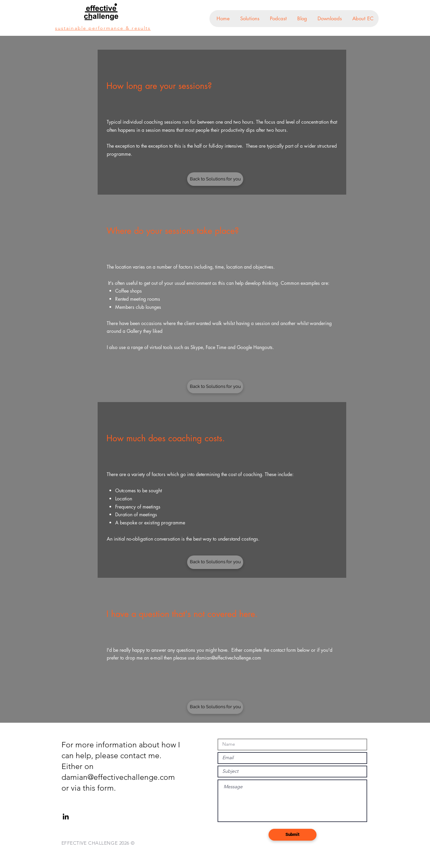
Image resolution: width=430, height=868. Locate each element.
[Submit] (293, 835)
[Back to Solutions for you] (215, 179)
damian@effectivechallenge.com (229, 658)
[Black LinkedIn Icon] (66, 816)
